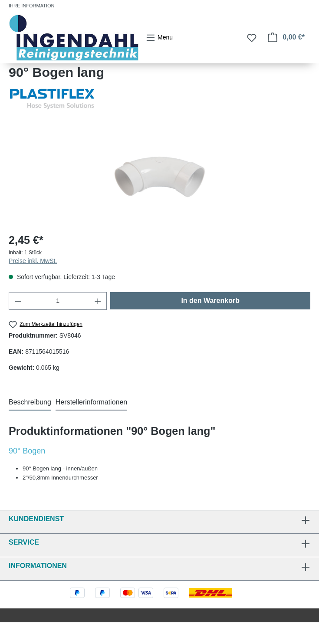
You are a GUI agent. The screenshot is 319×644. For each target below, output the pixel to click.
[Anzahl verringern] (18, 301)
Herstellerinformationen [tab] (91, 402)
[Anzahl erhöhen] (98, 301)
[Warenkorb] (286, 37)
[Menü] (159, 38)
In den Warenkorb (210, 301)
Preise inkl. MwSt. (33, 261)
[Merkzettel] (252, 38)
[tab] (30, 403)
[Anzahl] (58, 301)
